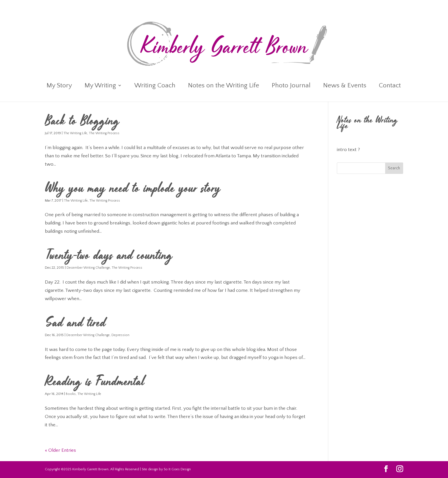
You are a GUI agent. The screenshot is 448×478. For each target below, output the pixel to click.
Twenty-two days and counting (111, 257)
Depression (120, 335)
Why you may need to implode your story (133, 190)
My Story (59, 86)
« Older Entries (60, 450)
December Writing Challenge (88, 268)
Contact (390, 86)
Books (71, 394)
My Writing (100, 86)
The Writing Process (104, 133)
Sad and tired (75, 324)
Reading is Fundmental (95, 383)
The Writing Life (75, 133)
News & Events (345, 86)
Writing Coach (155, 86)
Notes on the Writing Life (224, 86)
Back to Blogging (82, 122)
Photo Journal (291, 86)
